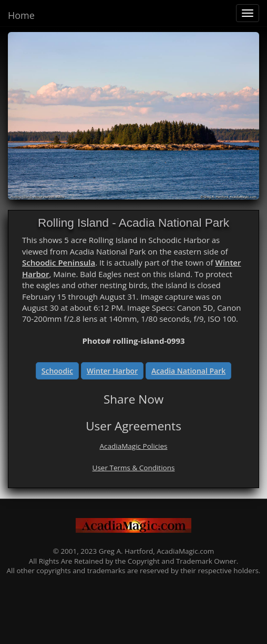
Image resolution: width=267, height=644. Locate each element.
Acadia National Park (188, 371)
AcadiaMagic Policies (134, 446)
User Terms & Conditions (134, 468)
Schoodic (57, 371)
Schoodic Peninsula (59, 262)
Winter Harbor (112, 371)
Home (21, 15)
